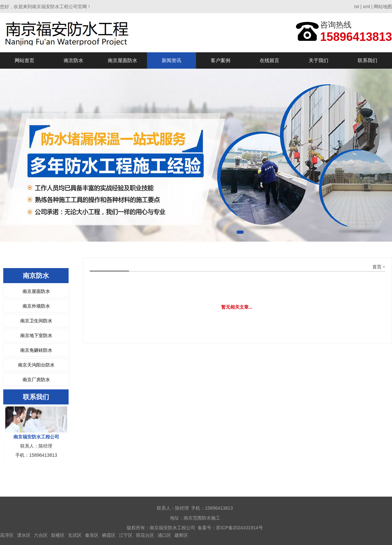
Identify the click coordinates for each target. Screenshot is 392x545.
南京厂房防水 (36, 380)
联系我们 (367, 60)
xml (367, 7)
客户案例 (220, 60)
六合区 (41, 535)
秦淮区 (92, 535)
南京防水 (73, 60)
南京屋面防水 (122, 60)
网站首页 (24, 60)
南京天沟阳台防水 (36, 365)
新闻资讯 (171, 60)
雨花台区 (145, 535)
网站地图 (383, 7)
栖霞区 (109, 535)
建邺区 (181, 535)
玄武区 (75, 535)
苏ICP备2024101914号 (239, 528)
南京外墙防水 (36, 306)
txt (357, 7)
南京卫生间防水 (36, 321)
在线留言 (269, 60)
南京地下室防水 (36, 335)
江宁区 (126, 535)
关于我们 (318, 60)
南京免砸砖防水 (36, 350)
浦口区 (164, 535)
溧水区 (24, 535)
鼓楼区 (58, 535)
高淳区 (7, 535)
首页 (377, 267)
